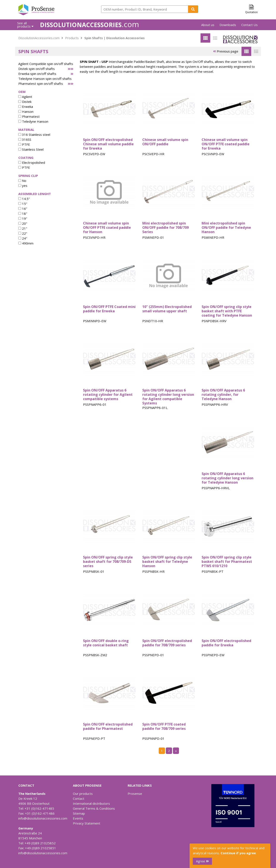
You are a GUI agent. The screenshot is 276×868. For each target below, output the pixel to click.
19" (23, 218)
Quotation (251, 12)
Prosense (135, 794)
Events (78, 818)
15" (23, 204)
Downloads (228, 25)
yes (23, 186)
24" (23, 238)
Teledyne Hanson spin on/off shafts (45, 79)
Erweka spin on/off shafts (37, 74)
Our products (83, 794)
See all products (25, 25)
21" (23, 228)
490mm (26, 243)
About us (208, 25)
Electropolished (32, 162)
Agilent (25, 97)
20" (23, 223)
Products (72, 38)
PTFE (24, 144)
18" (23, 214)
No (22, 181)
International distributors (91, 803)
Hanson (26, 111)
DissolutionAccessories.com (39, 38)
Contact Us (249, 25)
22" (23, 233)
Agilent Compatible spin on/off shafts (46, 64)
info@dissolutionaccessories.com (43, 818)
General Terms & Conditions (94, 808)
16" (23, 209)
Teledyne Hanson (33, 121)
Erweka (26, 107)
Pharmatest (29, 116)
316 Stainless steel (34, 135)
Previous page (226, 51)
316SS (25, 139)
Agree (202, 861)
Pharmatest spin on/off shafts (41, 84)
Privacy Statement (87, 823)
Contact (79, 798)
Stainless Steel (31, 149)
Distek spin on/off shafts (37, 69)
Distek (25, 102)
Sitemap (79, 813)
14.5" (24, 199)
